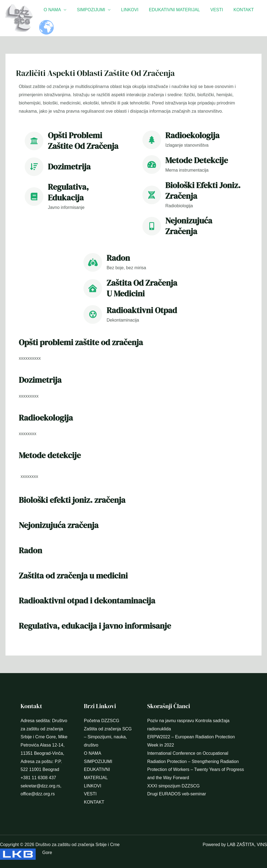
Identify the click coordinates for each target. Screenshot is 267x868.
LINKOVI (126, 10)
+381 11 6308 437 (38, 778)
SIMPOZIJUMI (88, 10)
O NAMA (51, 10)
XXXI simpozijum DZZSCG (174, 786)
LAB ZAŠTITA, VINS (247, 845)
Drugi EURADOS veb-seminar (177, 794)
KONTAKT (235, 10)
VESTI (209, 10)
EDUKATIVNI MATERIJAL (168, 10)
